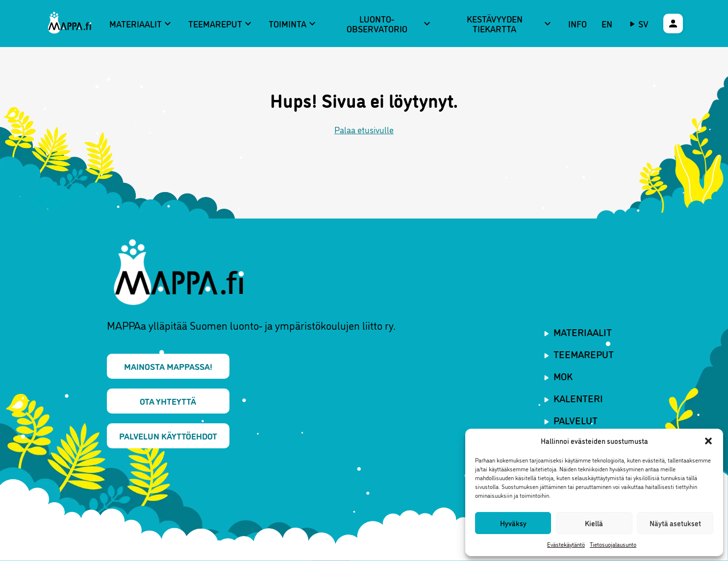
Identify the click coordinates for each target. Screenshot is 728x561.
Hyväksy (513, 523)
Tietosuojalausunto (613, 544)
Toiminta (293, 24)
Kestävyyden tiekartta (510, 24)
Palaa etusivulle (364, 129)
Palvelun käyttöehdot (168, 436)
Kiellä (594, 523)
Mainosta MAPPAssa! (168, 366)
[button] (708, 441)
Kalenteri (578, 398)
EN (607, 24)
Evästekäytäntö (566, 544)
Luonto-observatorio (390, 24)
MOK (563, 376)
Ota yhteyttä (168, 401)
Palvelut (576, 420)
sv (643, 24)
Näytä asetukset (675, 523)
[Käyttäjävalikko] (673, 24)
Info (577, 24)
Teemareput (221, 24)
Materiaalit (141, 24)
